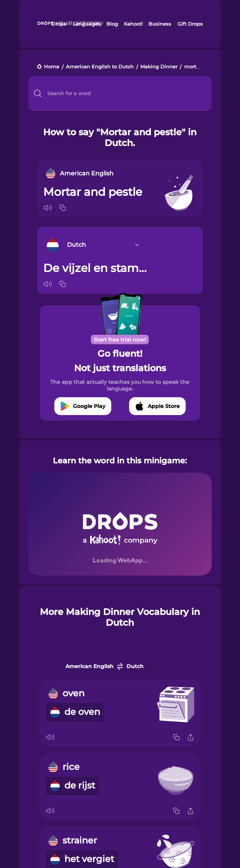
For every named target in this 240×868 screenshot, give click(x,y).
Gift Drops (190, 24)
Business (160, 24)
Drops (59, 24)
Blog (112, 24)
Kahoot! (133, 24)
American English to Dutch (100, 67)
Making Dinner (159, 67)
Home (52, 67)
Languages (87, 24)
